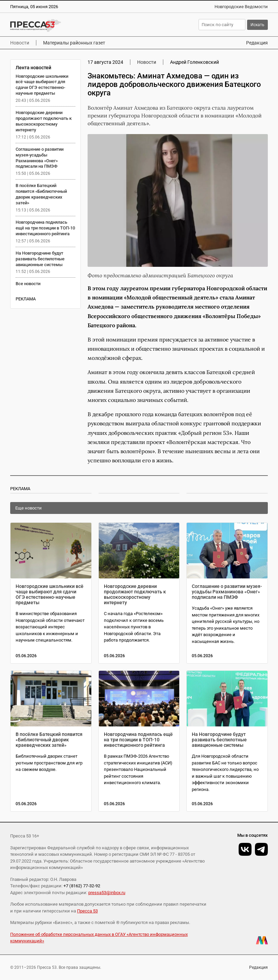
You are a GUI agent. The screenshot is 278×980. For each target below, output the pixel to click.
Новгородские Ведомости (241, 7)
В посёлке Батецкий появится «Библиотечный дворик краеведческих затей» (41, 194)
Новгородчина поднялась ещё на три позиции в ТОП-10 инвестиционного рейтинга (45, 228)
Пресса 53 (87, 911)
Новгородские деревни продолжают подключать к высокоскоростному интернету (44, 121)
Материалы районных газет (74, 43)
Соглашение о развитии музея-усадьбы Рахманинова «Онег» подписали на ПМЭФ (40, 158)
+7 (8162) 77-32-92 (82, 886)
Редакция (257, 43)
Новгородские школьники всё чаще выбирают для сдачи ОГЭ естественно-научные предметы (42, 85)
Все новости (28, 284)
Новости (20, 43)
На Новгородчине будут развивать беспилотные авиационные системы (40, 259)
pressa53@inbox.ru (107, 893)
